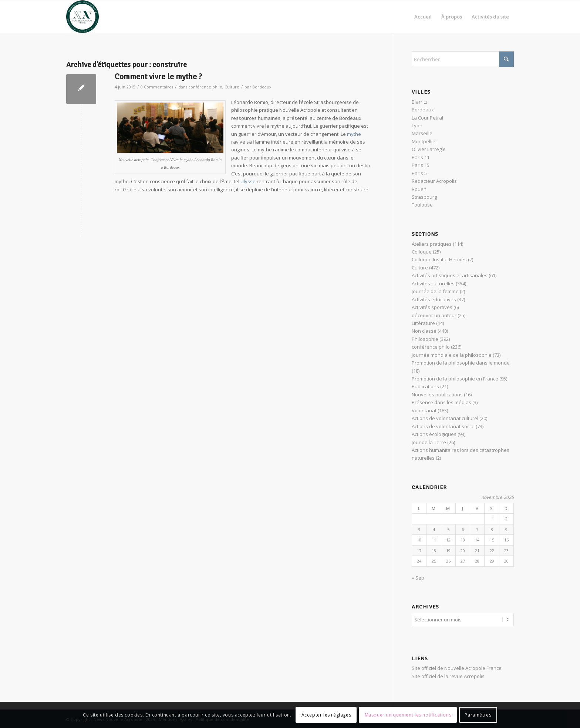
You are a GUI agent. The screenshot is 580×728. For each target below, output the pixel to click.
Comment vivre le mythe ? (158, 77)
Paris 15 (421, 165)
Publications (425, 386)
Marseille (422, 133)
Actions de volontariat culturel (445, 418)
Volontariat (424, 410)
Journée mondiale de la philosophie (452, 355)
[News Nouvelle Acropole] (82, 17)
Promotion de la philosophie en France (455, 379)
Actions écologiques (434, 434)
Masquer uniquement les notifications (408, 715)
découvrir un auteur (434, 315)
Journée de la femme (435, 291)
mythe (354, 134)
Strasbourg (424, 197)
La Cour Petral (427, 118)
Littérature (423, 323)
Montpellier (424, 141)
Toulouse (422, 205)
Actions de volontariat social (443, 426)
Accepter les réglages (326, 715)
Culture (232, 87)
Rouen (419, 189)
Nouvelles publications (437, 395)
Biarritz (420, 102)
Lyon (417, 125)
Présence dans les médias (441, 402)
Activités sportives (432, 307)
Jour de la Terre (429, 442)
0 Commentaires (157, 87)
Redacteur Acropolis (434, 181)
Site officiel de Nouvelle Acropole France (457, 667)
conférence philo (205, 87)
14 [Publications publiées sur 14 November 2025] (477, 540)
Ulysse (248, 181)
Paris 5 (419, 173)
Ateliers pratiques (432, 244)
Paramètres (478, 715)
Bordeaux (262, 87)
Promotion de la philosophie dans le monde (461, 363)
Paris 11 (421, 157)
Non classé (424, 331)
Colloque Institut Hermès (439, 259)
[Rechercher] (463, 59)
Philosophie (425, 339)
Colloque (422, 252)
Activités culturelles (433, 284)
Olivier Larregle (429, 149)
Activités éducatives (434, 299)
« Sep (418, 578)
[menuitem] (423, 17)
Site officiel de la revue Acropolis (448, 675)
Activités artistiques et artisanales (450, 275)
